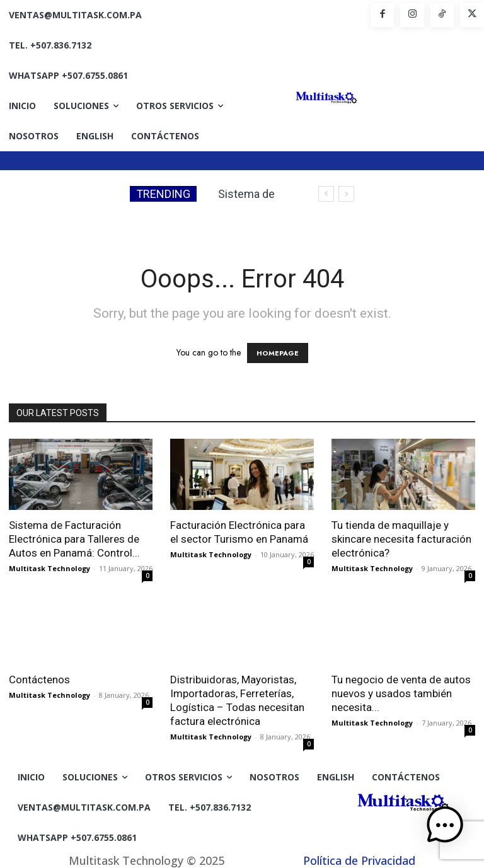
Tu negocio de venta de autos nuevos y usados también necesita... (401, 693)
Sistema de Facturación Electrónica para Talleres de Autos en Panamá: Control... (74, 539)
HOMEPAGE (278, 353)
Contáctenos (39, 680)
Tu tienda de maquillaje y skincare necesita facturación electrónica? (401, 539)
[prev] (326, 194)
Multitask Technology (49, 568)
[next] (346, 194)
